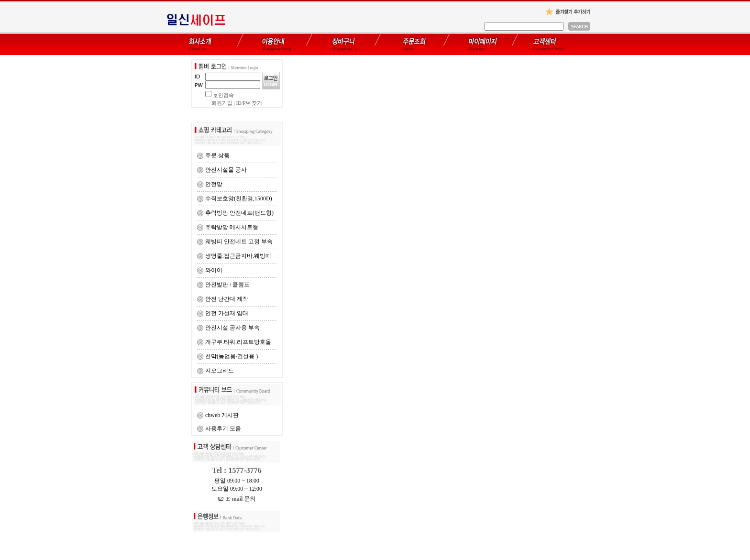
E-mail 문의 (237, 499)
